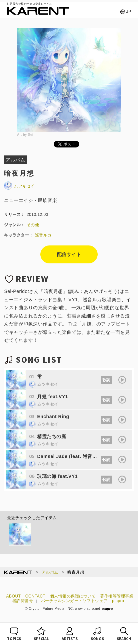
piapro (118, 601)
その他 (33, 225)
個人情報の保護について (73, 596)
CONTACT (35, 596)
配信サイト (69, 254)
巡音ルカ (43, 235)
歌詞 (106, 380)
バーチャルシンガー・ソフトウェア (74, 601)
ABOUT (14, 596)
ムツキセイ (19, 186)
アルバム (50, 572)
